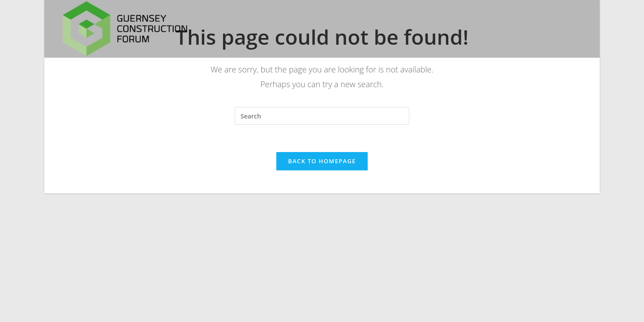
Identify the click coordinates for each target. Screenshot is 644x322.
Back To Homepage (322, 161)
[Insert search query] (322, 116)
